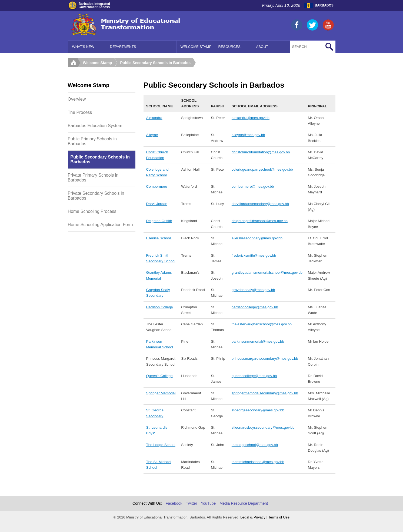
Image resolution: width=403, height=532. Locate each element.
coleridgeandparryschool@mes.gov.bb (262, 169)
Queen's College (159, 376)
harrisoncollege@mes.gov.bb (255, 307)
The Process (80, 112)
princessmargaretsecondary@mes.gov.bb (265, 358)
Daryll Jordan (157, 204)
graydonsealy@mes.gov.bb (253, 290)
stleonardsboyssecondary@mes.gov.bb (263, 427)
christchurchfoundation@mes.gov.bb (261, 152)
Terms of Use (279, 517)
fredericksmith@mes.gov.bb (254, 255)
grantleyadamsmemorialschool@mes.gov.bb (267, 272)
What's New (83, 47)
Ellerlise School (159, 238)
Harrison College (160, 307)
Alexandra (154, 118)
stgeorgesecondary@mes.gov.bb (258, 410)
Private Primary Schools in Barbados (93, 178)
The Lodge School (161, 445)
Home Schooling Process (92, 211)
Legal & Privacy (253, 517)
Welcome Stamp (196, 47)
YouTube (208, 503)
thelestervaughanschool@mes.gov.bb (262, 324)
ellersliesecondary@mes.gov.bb (257, 238)
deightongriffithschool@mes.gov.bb (260, 221)
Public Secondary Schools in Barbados (155, 63)
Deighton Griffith (159, 221)
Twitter (191, 503)
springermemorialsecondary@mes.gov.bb (265, 393)
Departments (123, 47)
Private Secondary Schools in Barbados (96, 196)
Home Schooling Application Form (100, 225)
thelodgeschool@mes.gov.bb (255, 445)
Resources (229, 47)
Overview (77, 99)
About (262, 47)
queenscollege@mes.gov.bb (254, 376)
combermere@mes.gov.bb (253, 186)
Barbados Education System (95, 126)
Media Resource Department (244, 503)
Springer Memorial (161, 393)
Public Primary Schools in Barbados (92, 141)
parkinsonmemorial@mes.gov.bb (258, 341)
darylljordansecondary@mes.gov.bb (260, 204)
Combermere (157, 186)
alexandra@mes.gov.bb (251, 118)
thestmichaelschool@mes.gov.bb (258, 462)
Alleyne (152, 135)
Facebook (174, 503)
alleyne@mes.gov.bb (248, 135)
